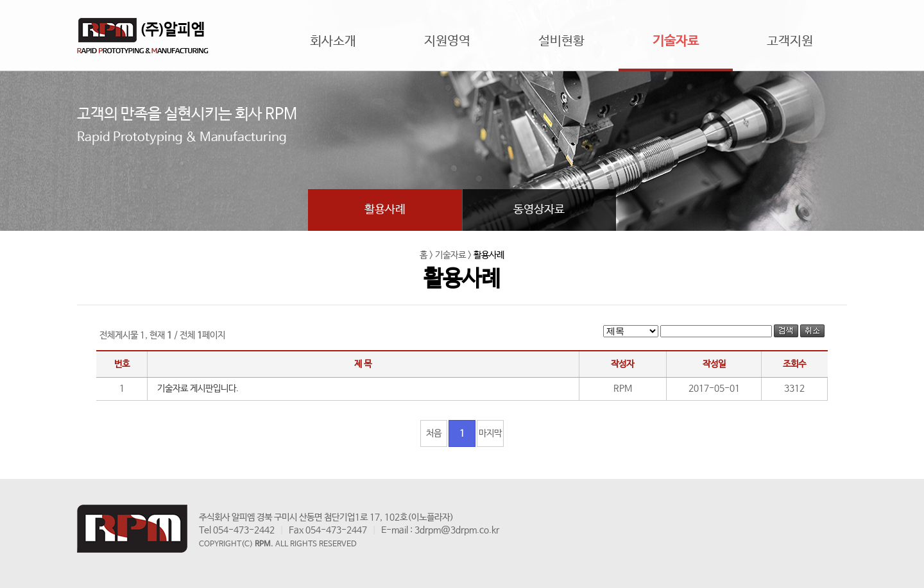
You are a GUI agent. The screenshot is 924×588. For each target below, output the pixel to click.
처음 (434, 433)
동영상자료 (539, 210)
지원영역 (447, 41)
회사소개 (333, 41)
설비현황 (561, 41)
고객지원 (790, 41)
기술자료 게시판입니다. (198, 389)
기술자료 (676, 41)
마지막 (490, 433)
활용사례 (385, 210)
